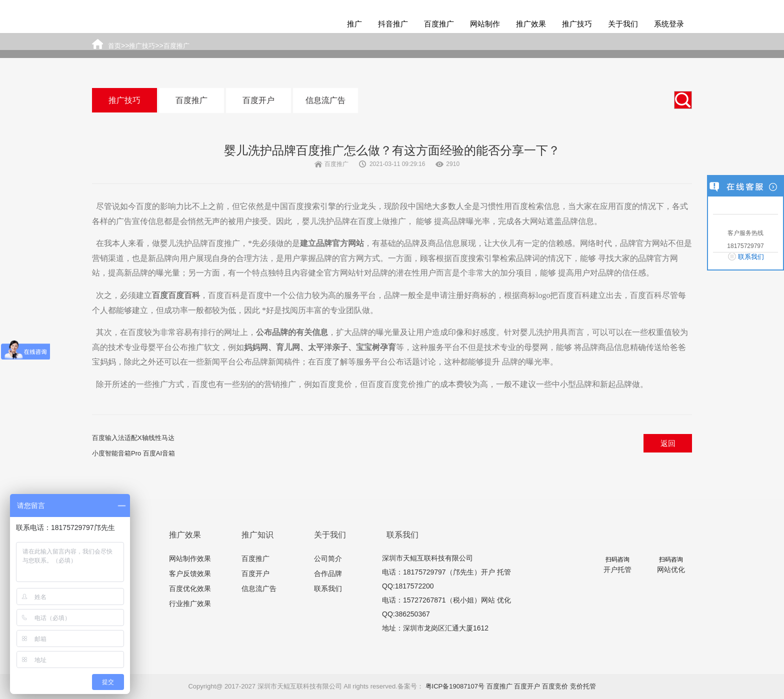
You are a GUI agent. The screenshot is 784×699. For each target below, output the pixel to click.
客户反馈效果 (190, 573)
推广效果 (531, 24)
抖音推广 (393, 24)
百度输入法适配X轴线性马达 (133, 438)
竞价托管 (583, 686)
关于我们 (623, 24)
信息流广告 (325, 100)
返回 (668, 443)
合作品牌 (328, 573)
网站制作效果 (190, 558)
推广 (354, 24)
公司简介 (328, 558)
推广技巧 (577, 24)
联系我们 (328, 588)
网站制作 (485, 24)
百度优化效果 (190, 588)
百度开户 (258, 100)
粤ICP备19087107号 (455, 686)
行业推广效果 (190, 603)
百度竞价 (555, 686)
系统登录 (669, 24)
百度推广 (439, 24)
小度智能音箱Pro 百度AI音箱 (133, 453)
